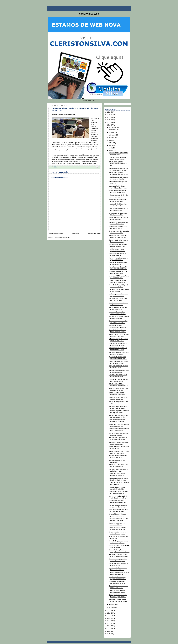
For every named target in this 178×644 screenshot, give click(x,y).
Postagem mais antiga (94, 233)
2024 (109, 112)
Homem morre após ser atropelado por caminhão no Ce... (118, 164)
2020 (109, 122)
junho (111, 143)
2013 (109, 623)
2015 (109, 618)
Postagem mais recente (56, 233)
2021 (109, 120)
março (111, 151)
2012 (109, 626)
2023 (109, 115)
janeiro (111, 607)
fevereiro (112, 605)
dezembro (112, 127)
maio (111, 145)
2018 (109, 610)
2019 (109, 125)
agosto (111, 138)
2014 (109, 621)
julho (111, 140)
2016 (109, 616)
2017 (109, 613)
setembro (112, 135)
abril (110, 148)
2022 (109, 117)
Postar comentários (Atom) (62, 237)
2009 (109, 634)
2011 (109, 629)
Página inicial (75, 233)
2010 (109, 631)
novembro (112, 130)
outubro (111, 132)
